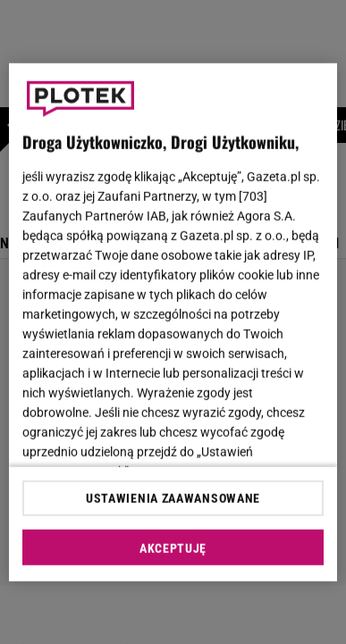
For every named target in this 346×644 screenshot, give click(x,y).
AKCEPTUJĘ (173, 548)
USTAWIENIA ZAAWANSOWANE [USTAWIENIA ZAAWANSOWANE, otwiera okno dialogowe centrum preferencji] (173, 498)
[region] (173, 322)
